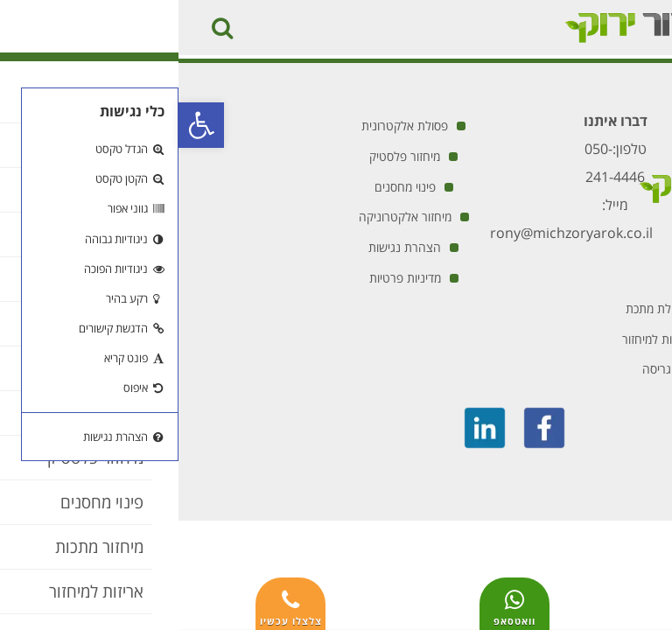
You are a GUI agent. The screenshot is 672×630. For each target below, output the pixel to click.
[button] (23, 125)
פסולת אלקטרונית (226, 126)
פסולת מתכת (478, 308)
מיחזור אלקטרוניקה (227, 217)
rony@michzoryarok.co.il (393, 233)
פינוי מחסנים (227, 187)
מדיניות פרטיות (227, 278)
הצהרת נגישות (226, 247)
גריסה (478, 369)
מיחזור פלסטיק (226, 156)
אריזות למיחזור (478, 339)
